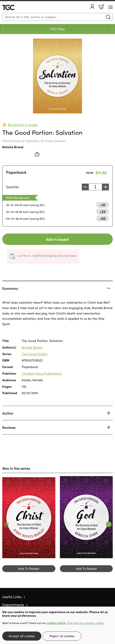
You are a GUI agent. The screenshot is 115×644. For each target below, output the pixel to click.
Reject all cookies (62, 636)
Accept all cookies (22, 636)
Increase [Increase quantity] (106, 187)
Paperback (16, 172)
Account (92, 6)
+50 (103, 218)
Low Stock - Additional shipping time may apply (47, 256)
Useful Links (12, 597)
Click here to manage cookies (85, 623)
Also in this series (16, 468)
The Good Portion (35, 354)
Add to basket (57, 239)
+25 (103, 211)
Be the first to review (23, 125)
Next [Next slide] (112, 29)
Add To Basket (29, 569)
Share (37, 154)
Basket (101, 7)
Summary (10, 288)
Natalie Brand (13, 147)
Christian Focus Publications (42, 373)
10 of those (15, 7)
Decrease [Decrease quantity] (85, 187)
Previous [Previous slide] (3, 29)
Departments (13, 605)
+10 (103, 205)
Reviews (9, 427)
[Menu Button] (110, 7)
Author (8, 413)
